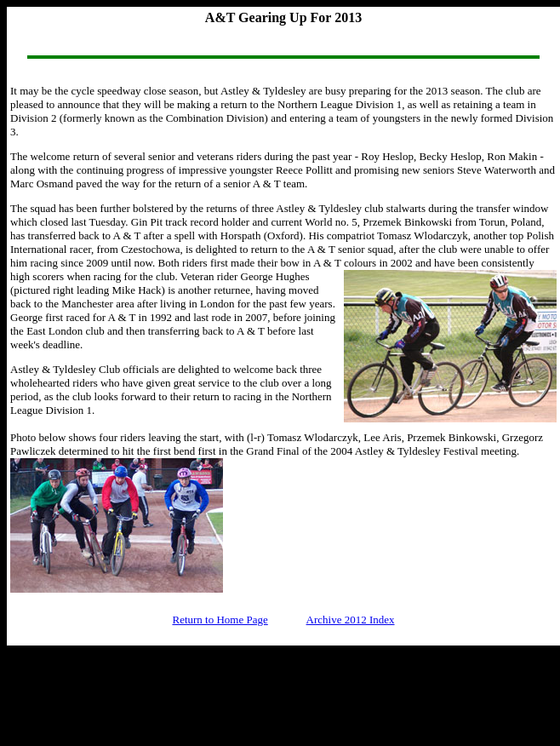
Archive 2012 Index (351, 620)
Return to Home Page (220, 620)
